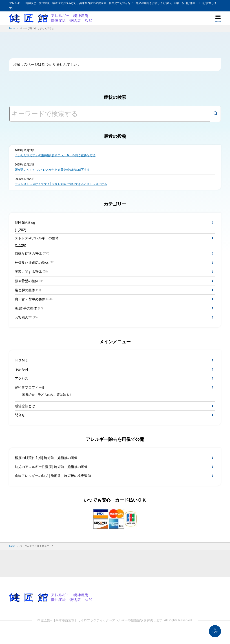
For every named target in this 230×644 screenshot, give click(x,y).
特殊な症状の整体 (33, 256)
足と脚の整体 (29, 295)
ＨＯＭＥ (22, 367)
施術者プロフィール (31, 395)
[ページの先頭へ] (215, 631)
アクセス (22, 386)
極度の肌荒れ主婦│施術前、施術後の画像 (48, 468)
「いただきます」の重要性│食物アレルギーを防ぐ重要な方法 (58, 155)
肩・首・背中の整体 (35, 304)
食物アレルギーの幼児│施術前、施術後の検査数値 (55, 487)
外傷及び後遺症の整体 (36, 265)
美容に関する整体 (32, 275)
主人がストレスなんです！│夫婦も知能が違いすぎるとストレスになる (65, 185)
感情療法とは (26, 415)
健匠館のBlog (26, 223)
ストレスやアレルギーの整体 (38, 240)
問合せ (20, 425)
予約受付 (22, 376)
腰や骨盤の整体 (31, 285)
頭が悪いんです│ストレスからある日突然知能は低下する (55, 170)
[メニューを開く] (218, 18)
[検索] (215, 114)
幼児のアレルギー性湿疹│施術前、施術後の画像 (54, 478)
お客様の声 (27, 323)
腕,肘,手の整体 (30, 314)
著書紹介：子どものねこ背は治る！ (48, 404)
